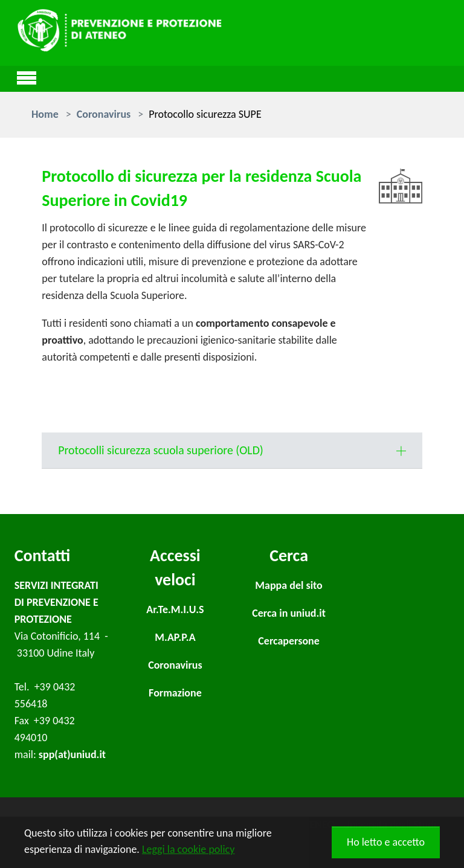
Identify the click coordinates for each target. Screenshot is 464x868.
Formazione (175, 693)
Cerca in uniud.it (289, 613)
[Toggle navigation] (27, 76)
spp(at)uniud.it (72, 754)
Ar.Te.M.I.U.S (175, 609)
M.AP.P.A (175, 637)
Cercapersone (289, 641)
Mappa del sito (288, 585)
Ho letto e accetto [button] (386, 842)
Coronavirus (175, 665)
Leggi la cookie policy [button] (188, 849)
